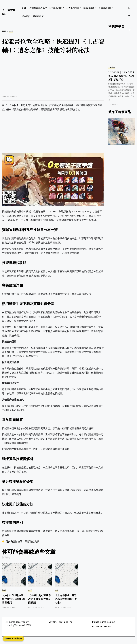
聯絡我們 (26, 16)
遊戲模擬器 (89, 8)
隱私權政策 (38, 16)
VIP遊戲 (112, 67)
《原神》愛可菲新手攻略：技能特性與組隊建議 (40, 599)
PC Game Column (102, 626)
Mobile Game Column (104, 622)
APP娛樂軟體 (73, 8)
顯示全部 (6, 558)
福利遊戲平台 (66, 622)
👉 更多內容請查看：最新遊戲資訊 (21, 542)
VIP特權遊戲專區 (37, 8)
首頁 (24, 8)
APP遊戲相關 (56, 8)
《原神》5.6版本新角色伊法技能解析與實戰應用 (13, 599)
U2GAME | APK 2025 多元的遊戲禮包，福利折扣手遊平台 (121, 76)
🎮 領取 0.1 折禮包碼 (13, 639)
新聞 (11, 32)
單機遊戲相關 (105, 8)
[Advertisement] (53, 76)
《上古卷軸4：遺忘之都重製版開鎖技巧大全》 (66, 599)
